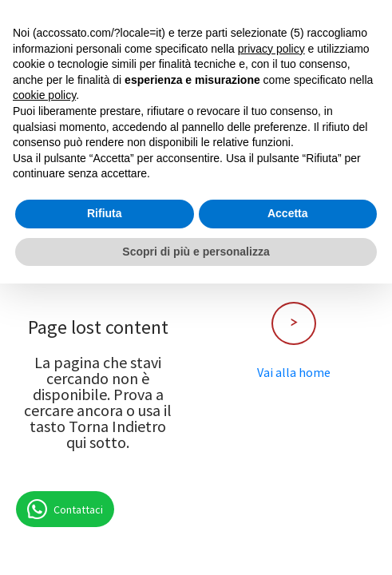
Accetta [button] (288, 213)
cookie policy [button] (44, 95)
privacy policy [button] (271, 49)
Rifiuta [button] (105, 213)
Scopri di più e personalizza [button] (196, 252)
